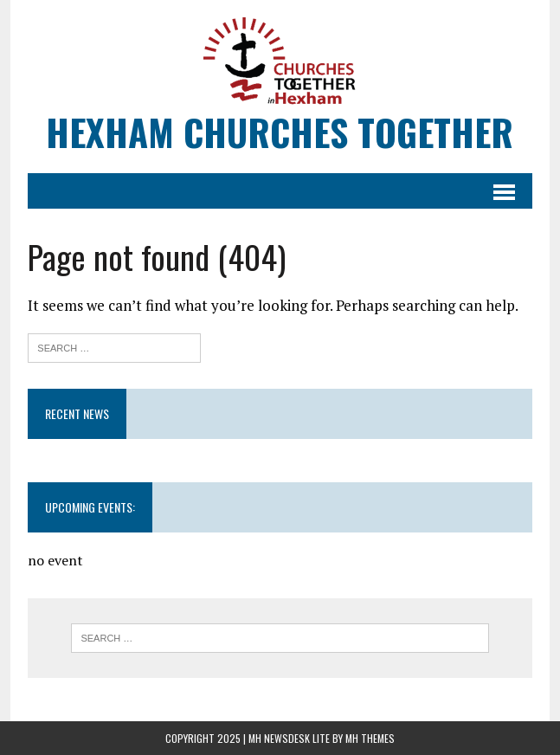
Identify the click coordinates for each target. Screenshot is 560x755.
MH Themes (370, 738)
